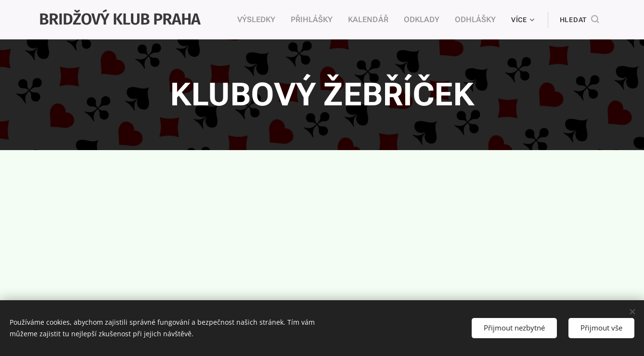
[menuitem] (270, 20)
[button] (579, 20)
